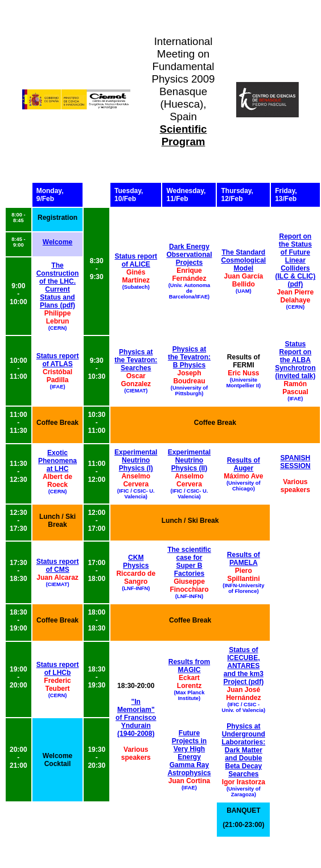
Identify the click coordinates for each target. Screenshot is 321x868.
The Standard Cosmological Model (243, 260)
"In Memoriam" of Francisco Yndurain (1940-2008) (136, 718)
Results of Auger (244, 464)
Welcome (57, 242)
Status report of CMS (58, 566)
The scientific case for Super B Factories (189, 562)
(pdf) (296, 284)
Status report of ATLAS (58, 360)
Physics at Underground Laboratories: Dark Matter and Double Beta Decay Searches (243, 750)
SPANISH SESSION (295, 462)
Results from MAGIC (189, 666)
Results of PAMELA (244, 559)
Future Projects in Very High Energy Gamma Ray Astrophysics (189, 753)
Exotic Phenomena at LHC (57, 461)
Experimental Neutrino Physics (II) (189, 460)
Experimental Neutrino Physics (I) (136, 460)
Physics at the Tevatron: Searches (136, 360)
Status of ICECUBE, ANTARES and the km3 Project (243, 666)
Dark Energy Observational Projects (189, 255)
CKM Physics (136, 562)
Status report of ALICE (136, 260)
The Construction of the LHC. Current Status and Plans (58, 285)
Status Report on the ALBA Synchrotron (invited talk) (295, 360)
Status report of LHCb (58, 669)
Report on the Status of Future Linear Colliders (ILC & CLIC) (296, 256)
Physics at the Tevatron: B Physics (189, 357)
